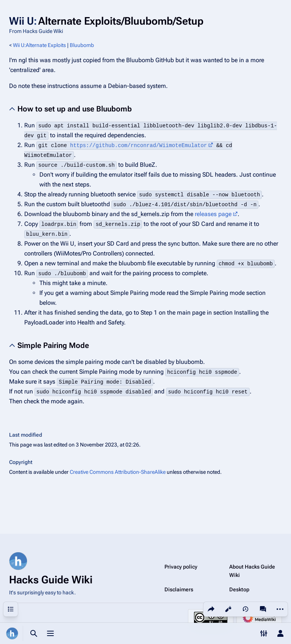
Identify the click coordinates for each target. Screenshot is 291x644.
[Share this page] (211, 609)
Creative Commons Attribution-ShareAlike (118, 472)
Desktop (239, 589)
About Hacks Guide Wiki (252, 571)
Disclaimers (179, 589)
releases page (213, 214)
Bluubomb (82, 45)
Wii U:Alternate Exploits (39, 45)
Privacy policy (181, 567)
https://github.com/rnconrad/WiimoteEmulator (138, 146)
